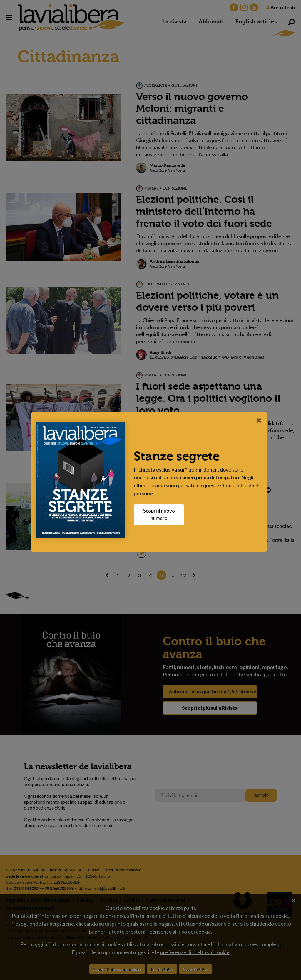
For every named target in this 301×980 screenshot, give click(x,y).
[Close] (261, 420)
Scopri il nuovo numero (160, 514)
